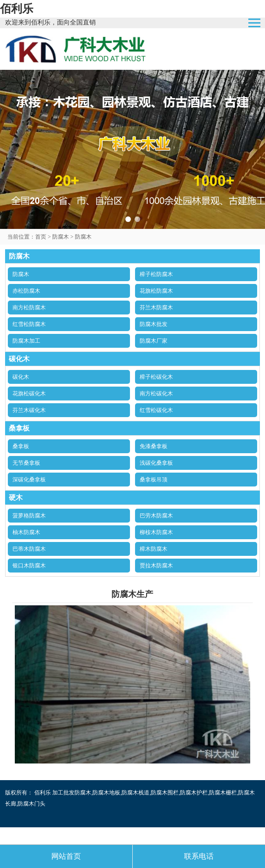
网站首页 (66, 856)
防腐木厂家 (154, 341)
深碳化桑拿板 (29, 480)
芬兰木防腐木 (156, 308)
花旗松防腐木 (156, 291)
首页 (41, 237)
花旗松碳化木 (29, 394)
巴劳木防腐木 (156, 516)
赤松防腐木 (26, 291)
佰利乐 (17, 9)
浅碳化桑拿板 (156, 463)
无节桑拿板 (26, 463)
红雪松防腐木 (29, 324)
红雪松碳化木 (156, 410)
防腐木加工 (26, 341)
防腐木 (61, 237)
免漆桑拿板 (154, 446)
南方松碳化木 (156, 394)
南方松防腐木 (29, 308)
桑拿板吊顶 (154, 480)
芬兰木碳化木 (29, 410)
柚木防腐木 (26, 532)
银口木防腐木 (29, 566)
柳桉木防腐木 (156, 532)
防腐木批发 (154, 324)
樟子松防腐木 (156, 274)
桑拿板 (21, 446)
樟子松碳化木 (156, 377)
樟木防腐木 (154, 549)
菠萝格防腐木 (29, 516)
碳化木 (21, 377)
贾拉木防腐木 (156, 566)
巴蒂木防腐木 (29, 549)
